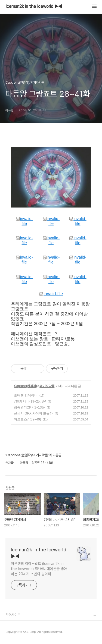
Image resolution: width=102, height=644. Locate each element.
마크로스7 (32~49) (27, 419)
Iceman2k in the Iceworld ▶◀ (34, 7)
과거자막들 (47, 386)
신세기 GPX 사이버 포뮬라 (33, 413)
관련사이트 (13, 615)
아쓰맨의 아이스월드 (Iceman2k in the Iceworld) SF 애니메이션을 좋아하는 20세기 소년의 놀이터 (39, 569)
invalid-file (24, 221)
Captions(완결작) (25, 386)
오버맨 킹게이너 (26, 395)
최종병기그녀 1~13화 (29, 407)
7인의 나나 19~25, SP (30, 401)
